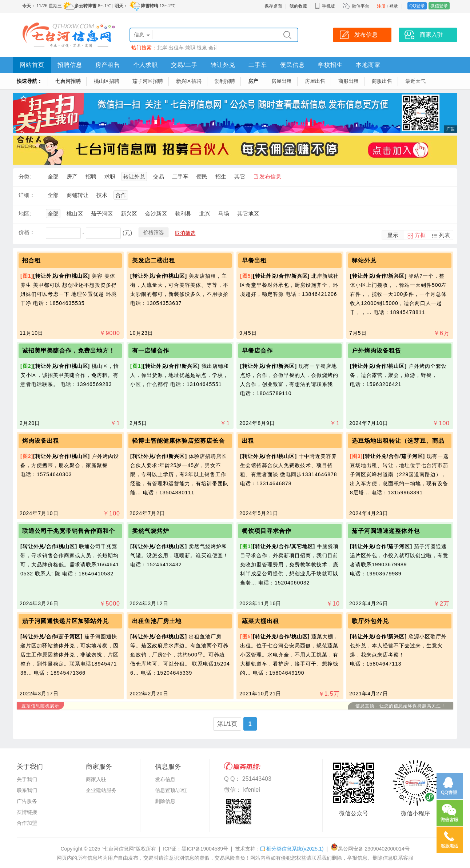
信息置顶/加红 (171, 790)
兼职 (190, 48)
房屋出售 (315, 81)
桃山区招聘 (107, 81)
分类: (25, 176)
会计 (214, 48)
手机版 (325, 6)
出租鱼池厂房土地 (157, 621)
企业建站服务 (101, 790)
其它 (240, 176)
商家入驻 (96, 779)
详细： (27, 195)
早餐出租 (254, 260)
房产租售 (108, 65)
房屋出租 (282, 81)
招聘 (91, 176)
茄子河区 (102, 214)
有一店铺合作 (151, 351)
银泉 (202, 48)
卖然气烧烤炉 (151, 531)
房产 (253, 81)
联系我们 (27, 790)
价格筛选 (154, 232)
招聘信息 (70, 65)
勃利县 (183, 214)
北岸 (162, 48)
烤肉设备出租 (41, 441)
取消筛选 (185, 233)
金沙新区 (156, 214)
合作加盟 (27, 823)
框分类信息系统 (292, 849)
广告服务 (27, 801)
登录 (394, 6)
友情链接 (27, 812)
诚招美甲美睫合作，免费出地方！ (69, 351)
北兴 (205, 214)
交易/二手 (184, 65)
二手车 (258, 65)
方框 (420, 235)
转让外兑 (223, 65)
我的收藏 (298, 6)
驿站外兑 (364, 260)
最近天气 (415, 81)
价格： (27, 232)
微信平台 (361, 6)
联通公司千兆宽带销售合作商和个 (69, 531)
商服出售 (382, 81)
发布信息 (270, 176)
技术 (102, 195)
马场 (224, 214)
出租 (248, 441)
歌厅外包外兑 (370, 621)
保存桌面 (273, 6)
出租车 (176, 48)
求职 (110, 176)
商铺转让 (77, 195)
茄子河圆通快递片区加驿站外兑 (65, 621)
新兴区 (129, 214)
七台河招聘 (68, 81)
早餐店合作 (257, 351)
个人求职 (146, 65)
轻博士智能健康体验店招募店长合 (178, 441)
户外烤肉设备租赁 (377, 351)
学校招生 (330, 65)
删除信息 (165, 801)
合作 (121, 195)
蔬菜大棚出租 (260, 621)
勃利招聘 (225, 81)
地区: (25, 214)
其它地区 (248, 214)
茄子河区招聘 (148, 81)
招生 (221, 176)
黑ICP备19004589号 (205, 849)
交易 (159, 176)
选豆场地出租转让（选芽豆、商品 (398, 441)
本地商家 (368, 65)
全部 (53, 176)
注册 (381, 6)
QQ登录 (417, 6)
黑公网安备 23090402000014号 (370, 849)
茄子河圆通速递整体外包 (386, 531)
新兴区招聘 (189, 81)
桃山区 (75, 214)
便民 (202, 176)
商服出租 (348, 81)
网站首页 (32, 65)
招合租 (31, 260)
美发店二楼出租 (154, 260)
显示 (393, 235)
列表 (445, 235)
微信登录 (439, 6)
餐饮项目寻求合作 (267, 531)
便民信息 (292, 65)
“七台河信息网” (119, 849)
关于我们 (27, 779)
